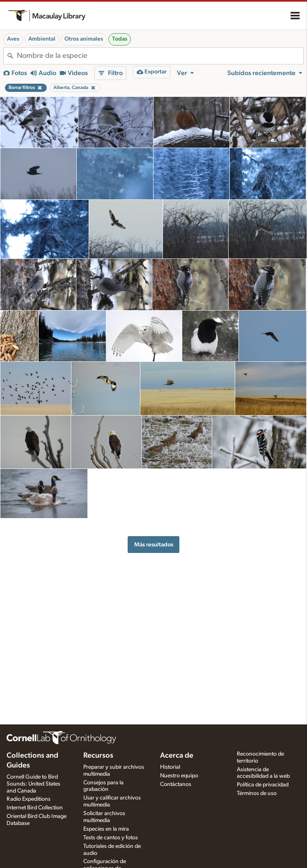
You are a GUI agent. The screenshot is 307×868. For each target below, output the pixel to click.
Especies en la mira (106, 829)
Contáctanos (176, 784)
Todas (120, 39)
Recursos (98, 756)
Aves (13, 39)
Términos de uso (257, 793)
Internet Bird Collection (35, 808)
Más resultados (154, 545)
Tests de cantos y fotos (111, 838)
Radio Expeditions (29, 799)
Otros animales (84, 39)
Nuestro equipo (179, 776)
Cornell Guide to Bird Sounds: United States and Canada (33, 784)
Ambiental (42, 39)
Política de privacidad (263, 785)
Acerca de (177, 756)
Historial (170, 767)
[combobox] (160, 56)
